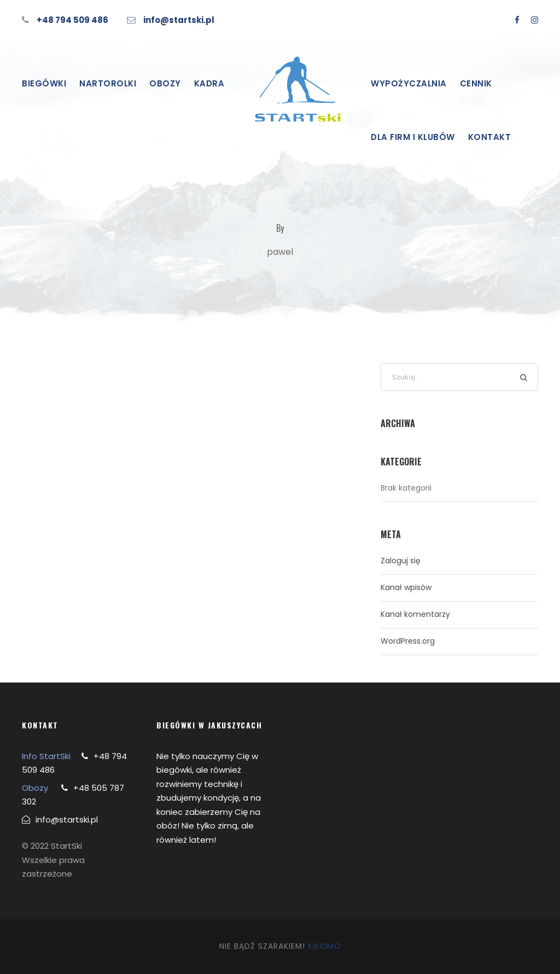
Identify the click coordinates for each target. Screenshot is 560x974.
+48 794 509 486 (72, 20)
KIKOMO (325, 946)
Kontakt (490, 137)
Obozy (165, 83)
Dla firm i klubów (413, 137)
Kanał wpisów (406, 587)
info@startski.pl (179, 20)
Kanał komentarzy (415, 614)
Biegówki (44, 83)
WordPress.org (408, 641)
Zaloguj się (401, 561)
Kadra (209, 83)
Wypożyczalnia (409, 83)
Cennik (476, 83)
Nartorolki (108, 83)
